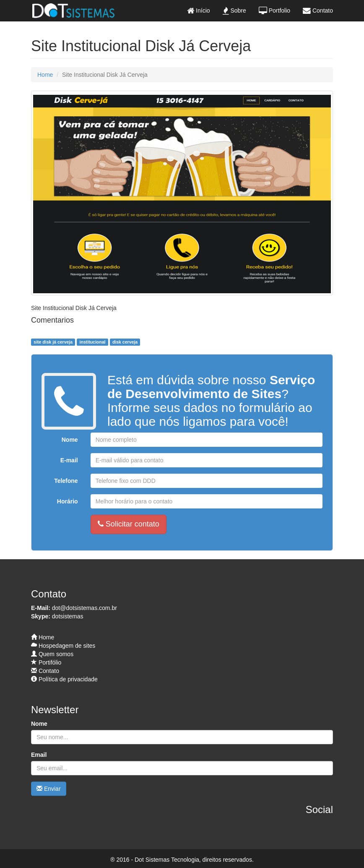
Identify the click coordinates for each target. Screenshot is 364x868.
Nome (70, 440)
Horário (68, 501)
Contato (318, 10)
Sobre (234, 10)
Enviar (49, 789)
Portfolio (274, 10)
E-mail (69, 460)
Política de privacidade (64, 679)
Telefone (66, 481)
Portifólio (46, 662)
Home (45, 75)
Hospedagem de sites (63, 646)
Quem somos (52, 654)
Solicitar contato (129, 524)
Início (198, 10)
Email (39, 755)
